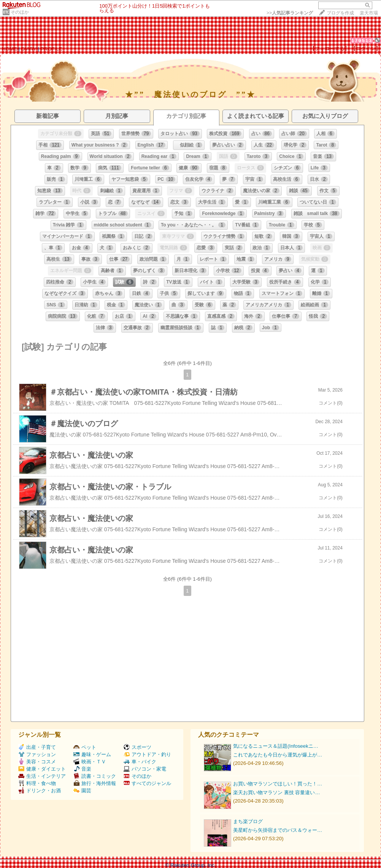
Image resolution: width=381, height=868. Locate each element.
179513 (362, 41)
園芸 (82, 791)
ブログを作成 (340, 13)
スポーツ (137, 747)
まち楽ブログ (248, 821)
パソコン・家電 (145, 769)
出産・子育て (37, 747)
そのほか (20, 12)
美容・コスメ (37, 762)
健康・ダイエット (42, 769)
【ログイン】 (366, 49)
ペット (85, 747)
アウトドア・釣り (147, 754)
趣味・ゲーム (92, 754)
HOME (10, 49)
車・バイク (140, 762)
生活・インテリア (42, 776)
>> (290, 13)
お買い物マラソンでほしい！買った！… (278, 784)
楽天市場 (369, 13)
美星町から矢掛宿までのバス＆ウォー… (278, 830)
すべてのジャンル (147, 783)
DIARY (29, 49)
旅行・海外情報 (95, 783)
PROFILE (52, 49)
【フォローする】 (330, 49)
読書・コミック (95, 776)
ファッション (37, 754)
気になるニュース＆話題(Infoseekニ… (276, 746)
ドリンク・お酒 (40, 791)
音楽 (82, 769)
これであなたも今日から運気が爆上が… (278, 755)
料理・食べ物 (37, 783)
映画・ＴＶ (90, 762)
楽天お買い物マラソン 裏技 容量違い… (277, 792)
